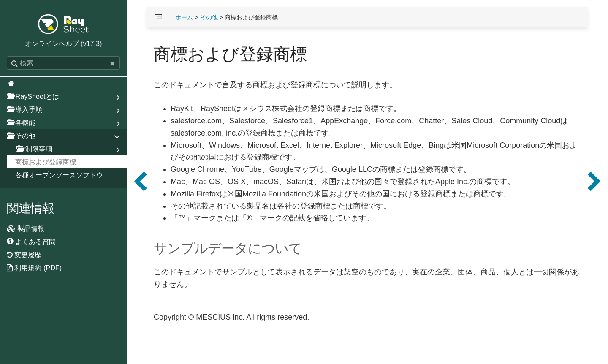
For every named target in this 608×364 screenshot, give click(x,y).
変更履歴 (24, 255)
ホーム (184, 18)
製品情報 (26, 228)
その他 (209, 18)
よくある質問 (31, 242)
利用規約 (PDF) (34, 268)
